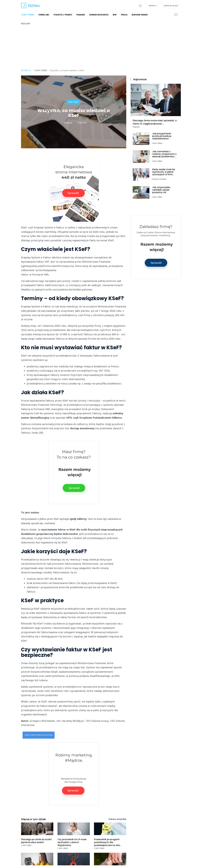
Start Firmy (73, 102)
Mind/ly (153, 6)
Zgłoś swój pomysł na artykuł (39, 735)
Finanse (136, 127)
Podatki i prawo (159, 179)
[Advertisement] (101, 46)
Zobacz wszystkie (117, 819)
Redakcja (68, 123)
